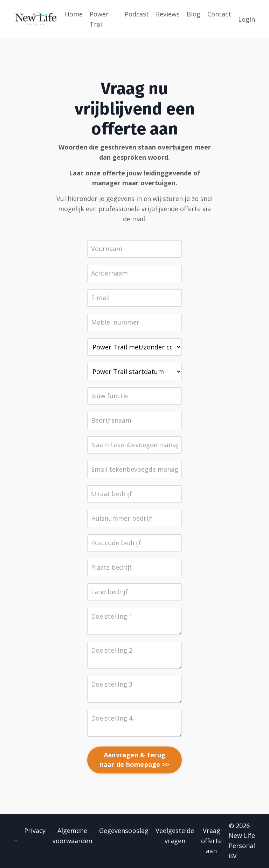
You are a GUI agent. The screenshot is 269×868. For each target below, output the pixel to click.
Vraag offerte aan (211, 841)
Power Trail (99, 19)
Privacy (35, 831)
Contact (219, 14)
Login (247, 19)
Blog (194, 14)
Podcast (137, 14)
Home (74, 14)
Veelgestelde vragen (175, 836)
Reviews (168, 14)
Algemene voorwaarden (72, 836)
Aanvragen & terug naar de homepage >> (135, 760)
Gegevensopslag (124, 831)
